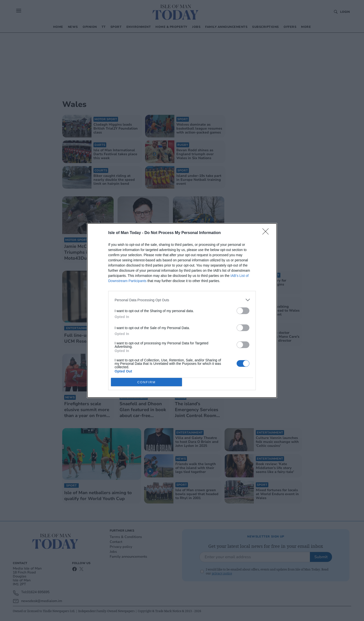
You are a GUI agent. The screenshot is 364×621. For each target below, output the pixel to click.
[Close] (267, 233)
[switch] (243, 311)
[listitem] (182, 300)
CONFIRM (146, 382)
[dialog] (182, 310)
